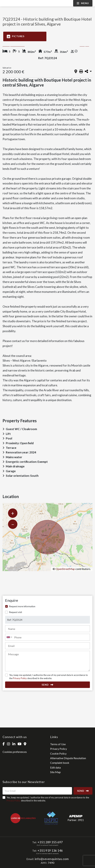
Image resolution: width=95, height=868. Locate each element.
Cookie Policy (58, 753)
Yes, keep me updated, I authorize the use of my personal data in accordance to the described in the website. (49, 677)
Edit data (55, 767)
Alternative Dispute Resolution (68, 758)
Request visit (16, 612)
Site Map (55, 772)
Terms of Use (58, 744)
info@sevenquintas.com (52, 859)
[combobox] (47, 637)
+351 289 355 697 (50, 842)
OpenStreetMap (65, 569)
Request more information (22, 606)
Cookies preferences (15, 752)
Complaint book (60, 763)
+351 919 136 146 (50, 850)
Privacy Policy (20, 678)
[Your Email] (37, 791)
